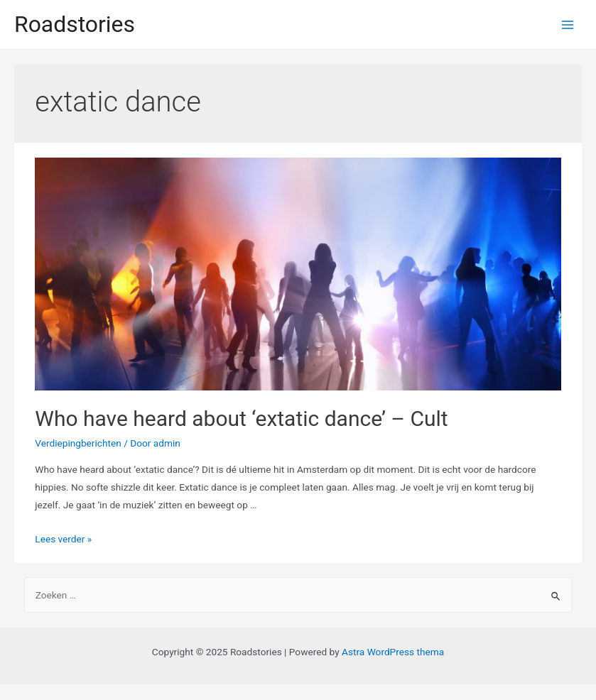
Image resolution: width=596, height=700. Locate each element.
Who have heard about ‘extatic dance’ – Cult (241, 419)
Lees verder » (63, 539)
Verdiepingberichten (78, 443)
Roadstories (75, 24)
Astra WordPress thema (393, 652)
